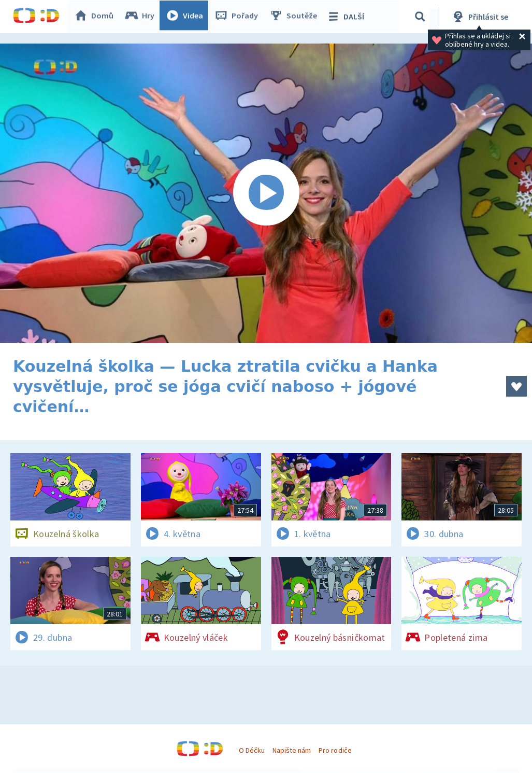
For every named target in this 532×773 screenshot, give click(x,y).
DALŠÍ (348, 17)
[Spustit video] (266, 193)
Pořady (239, 17)
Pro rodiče (335, 750)
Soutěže (296, 17)
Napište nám (292, 750)
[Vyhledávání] (422, 17)
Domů (96, 17)
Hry (142, 17)
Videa (187, 17)
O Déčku (252, 750)
